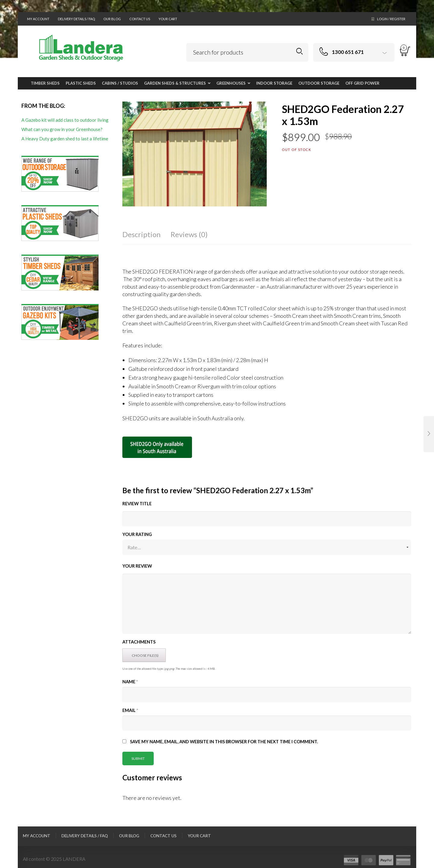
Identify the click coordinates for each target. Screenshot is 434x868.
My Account (38, 19)
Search (299, 51)
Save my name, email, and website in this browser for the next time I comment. (224, 742)
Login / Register (391, 19)
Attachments (139, 642)
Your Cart (168, 19)
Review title (137, 504)
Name (130, 682)
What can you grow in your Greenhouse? (62, 129)
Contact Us (140, 19)
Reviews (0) (189, 234)
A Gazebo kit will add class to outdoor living (65, 120)
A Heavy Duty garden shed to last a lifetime (65, 139)
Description (142, 234)
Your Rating (137, 534)
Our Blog (112, 19)
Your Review (137, 566)
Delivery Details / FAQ (76, 19)
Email (130, 710)
